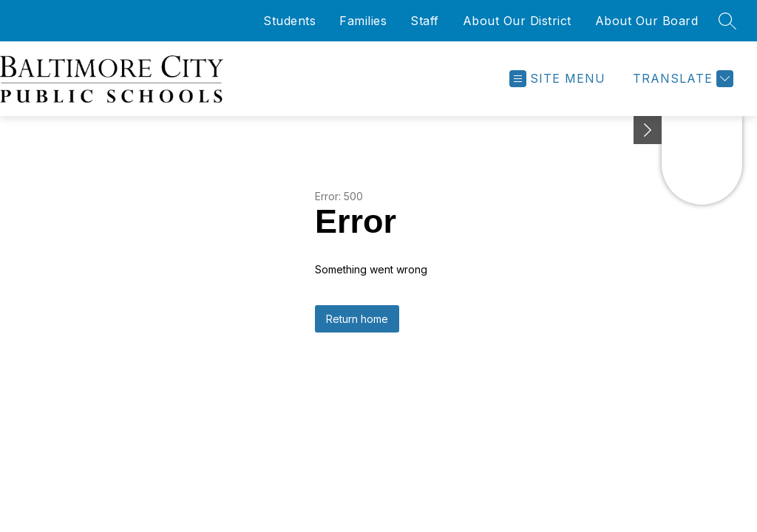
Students (289, 21)
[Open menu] (557, 79)
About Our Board (647, 21)
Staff (425, 21)
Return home (357, 319)
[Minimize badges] (648, 130)
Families (363, 21)
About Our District (517, 21)
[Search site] (727, 21)
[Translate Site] (681, 79)
